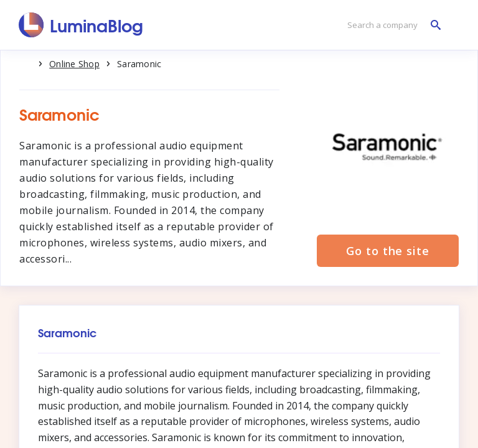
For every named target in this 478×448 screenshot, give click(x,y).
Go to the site (388, 251)
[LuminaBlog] (81, 25)
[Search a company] (391, 25)
